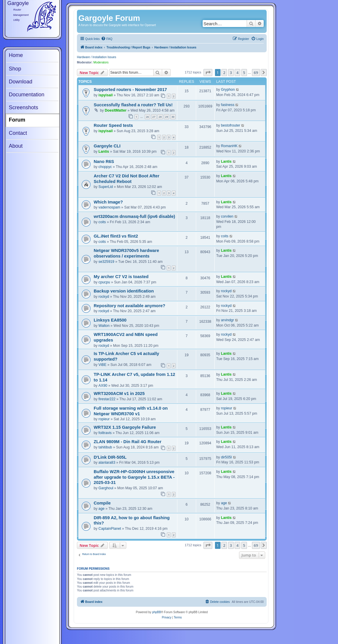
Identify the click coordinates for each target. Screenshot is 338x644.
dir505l (227, 457)
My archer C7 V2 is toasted (121, 277)
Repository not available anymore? (130, 306)
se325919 (106, 262)
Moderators (101, 62)
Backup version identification (124, 291)
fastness (228, 105)
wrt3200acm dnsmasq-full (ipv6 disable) (134, 216)
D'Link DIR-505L (110, 457)
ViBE (102, 365)
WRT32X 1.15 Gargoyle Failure (125, 427)
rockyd (104, 297)
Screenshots (23, 107)
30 (173, 117)
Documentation (27, 95)
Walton (104, 326)
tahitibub (105, 447)
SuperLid (106, 187)
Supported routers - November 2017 (130, 90)
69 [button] (256, 73)
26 (147, 117)
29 (167, 117)
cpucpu (104, 282)
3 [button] (231, 73)
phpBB (157, 612)
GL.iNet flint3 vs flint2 (116, 236)
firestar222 (107, 399)
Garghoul (106, 488)
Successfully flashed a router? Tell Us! (133, 105)
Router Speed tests (113, 125)
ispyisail (105, 95)
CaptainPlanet (110, 529)
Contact (18, 133)
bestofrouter (231, 125)
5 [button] (244, 73)
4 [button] (237, 73)
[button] (208, 73)
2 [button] (224, 73)
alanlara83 (107, 463)
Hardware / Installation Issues (97, 57)
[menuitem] (107, 39)
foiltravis (105, 433)
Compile (102, 503)
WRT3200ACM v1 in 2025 (119, 394)
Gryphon (228, 90)
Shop (15, 69)
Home (16, 55)
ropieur (104, 419)
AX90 (103, 386)
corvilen (227, 216)
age (101, 509)
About (16, 146)
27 (154, 117)
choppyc (105, 167)
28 (160, 117)
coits (102, 222)
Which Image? (108, 202)
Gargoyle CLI (107, 146)
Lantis (104, 152)
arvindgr (228, 320)
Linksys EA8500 (110, 320)
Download (21, 82)
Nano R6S (104, 162)
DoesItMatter (116, 110)
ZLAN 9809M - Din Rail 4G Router (128, 442)
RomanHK (229, 146)
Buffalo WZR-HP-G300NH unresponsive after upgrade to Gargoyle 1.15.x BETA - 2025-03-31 (134, 477)
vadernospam (109, 207)
